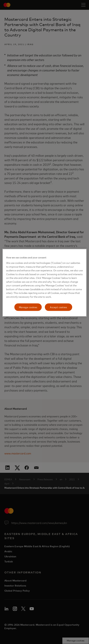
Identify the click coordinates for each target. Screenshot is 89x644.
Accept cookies (59, 307)
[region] (45, 283)
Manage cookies (28, 307)
